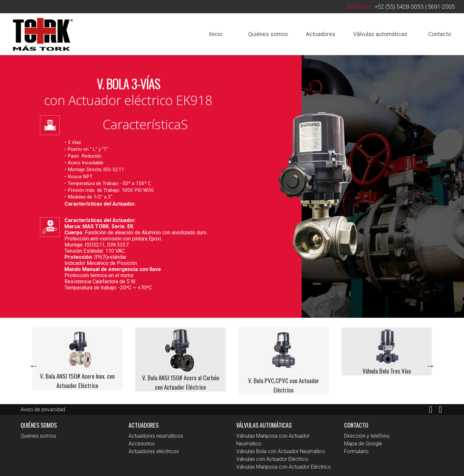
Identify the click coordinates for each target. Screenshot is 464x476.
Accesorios (142, 444)
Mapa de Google (363, 444)
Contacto (440, 34)
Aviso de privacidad (43, 409)
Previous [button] (34, 366)
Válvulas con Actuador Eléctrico (272, 459)
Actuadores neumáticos (156, 436)
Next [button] (430, 366)
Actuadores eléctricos (154, 451)
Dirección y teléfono (367, 436)
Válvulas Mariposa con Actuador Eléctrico (284, 467)
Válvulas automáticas (380, 34)
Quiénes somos (268, 34)
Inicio (216, 34)
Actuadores (321, 34)
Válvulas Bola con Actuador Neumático (281, 451)
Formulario (356, 451)
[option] (77, 359)
